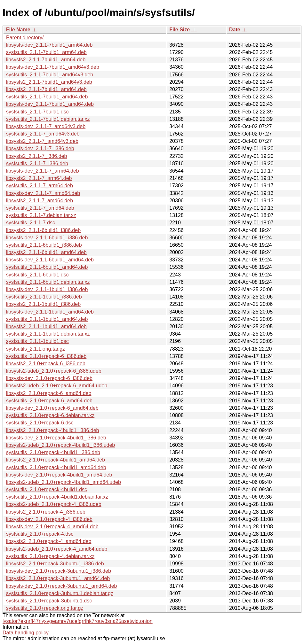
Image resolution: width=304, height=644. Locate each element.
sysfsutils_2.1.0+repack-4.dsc (40, 534)
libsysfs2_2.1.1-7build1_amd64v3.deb (49, 82)
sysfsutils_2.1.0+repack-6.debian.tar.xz (50, 415)
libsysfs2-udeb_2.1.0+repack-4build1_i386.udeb (60, 445)
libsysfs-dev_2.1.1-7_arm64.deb (43, 171)
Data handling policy (26, 633)
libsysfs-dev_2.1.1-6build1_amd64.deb (50, 260)
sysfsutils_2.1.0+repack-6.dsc (40, 423)
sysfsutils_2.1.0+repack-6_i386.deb (46, 356)
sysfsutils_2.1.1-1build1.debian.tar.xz (48, 334)
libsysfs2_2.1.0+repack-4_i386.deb (46, 512)
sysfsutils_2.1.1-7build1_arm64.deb (46, 52)
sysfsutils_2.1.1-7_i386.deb (37, 163)
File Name (18, 30)
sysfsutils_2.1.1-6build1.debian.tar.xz (48, 282)
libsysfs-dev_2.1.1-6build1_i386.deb (47, 238)
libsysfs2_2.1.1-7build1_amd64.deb (46, 89)
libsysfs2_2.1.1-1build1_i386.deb (43, 304)
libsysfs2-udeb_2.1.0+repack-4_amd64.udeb (57, 549)
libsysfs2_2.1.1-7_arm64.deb (39, 178)
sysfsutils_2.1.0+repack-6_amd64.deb (49, 401)
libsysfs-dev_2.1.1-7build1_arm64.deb (49, 45)
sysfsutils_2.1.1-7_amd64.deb (40, 208)
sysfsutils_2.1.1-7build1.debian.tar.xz (48, 119)
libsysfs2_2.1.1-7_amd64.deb (40, 201)
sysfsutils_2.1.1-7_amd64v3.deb (43, 134)
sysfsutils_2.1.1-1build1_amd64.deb (47, 319)
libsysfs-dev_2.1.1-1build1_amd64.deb (50, 312)
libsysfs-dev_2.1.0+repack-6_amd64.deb (52, 408)
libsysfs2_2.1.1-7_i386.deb (36, 156)
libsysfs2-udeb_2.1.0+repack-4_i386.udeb (54, 504)
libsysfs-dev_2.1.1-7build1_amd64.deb (50, 104)
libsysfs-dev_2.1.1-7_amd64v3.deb (46, 126)
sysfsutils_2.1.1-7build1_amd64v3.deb (50, 75)
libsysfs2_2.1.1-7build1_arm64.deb (46, 60)
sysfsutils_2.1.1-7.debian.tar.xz (41, 215)
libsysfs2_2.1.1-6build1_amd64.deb (46, 252)
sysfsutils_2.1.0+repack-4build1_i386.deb (53, 452)
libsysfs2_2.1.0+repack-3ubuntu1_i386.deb (55, 564)
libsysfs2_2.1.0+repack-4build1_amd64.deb (56, 460)
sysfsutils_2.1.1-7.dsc (31, 223)
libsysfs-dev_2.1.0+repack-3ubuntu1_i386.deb (59, 571)
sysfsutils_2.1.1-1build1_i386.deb (44, 297)
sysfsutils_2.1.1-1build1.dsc (37, 341)
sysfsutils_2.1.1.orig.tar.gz (36, 349)
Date (235, 30)
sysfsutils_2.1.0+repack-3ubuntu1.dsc (49, 601)
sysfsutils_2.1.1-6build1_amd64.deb (47, 267)
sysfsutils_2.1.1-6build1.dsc (37, 275)
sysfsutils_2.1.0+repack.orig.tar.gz (45, 608)
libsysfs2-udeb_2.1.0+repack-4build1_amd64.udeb (64, 482)
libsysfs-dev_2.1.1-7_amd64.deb (43, 193)
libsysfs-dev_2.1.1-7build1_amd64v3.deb (53, 67)
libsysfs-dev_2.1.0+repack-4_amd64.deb (52, 527)
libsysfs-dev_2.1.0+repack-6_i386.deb (49, 378)
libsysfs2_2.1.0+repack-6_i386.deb (46, 364)
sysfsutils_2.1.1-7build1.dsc (37, 112)
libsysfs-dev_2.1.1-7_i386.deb (40, 148)
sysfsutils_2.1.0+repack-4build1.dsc (47, 489)
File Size (180, 30)
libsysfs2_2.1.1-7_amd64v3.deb (42, 141)
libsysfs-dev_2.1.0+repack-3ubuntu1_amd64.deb (61, 586)
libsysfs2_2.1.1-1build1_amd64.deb (46, 326)
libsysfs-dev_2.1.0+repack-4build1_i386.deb (56, 438)
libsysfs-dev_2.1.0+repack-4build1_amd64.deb (59, 475)
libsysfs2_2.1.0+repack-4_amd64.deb (49, 541)
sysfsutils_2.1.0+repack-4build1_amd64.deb (56, 467)
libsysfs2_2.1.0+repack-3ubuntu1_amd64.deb (58, 578)
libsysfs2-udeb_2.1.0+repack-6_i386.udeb (54, 371)
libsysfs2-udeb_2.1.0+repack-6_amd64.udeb (57, 386)
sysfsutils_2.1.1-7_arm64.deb (40, 186)
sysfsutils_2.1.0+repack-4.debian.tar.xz (50, 556)
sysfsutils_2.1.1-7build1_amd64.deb (47, 97)
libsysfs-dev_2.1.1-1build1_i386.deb (47, 289)
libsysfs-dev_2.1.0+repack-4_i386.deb (49, 519)
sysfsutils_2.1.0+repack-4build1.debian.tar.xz (57, 497)
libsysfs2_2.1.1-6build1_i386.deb (43, 230)
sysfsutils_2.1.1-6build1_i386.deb (44, 245)
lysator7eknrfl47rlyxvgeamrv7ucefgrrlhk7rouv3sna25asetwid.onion (78, 621)
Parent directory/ (25, 38)
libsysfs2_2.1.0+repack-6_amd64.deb (49, 393)
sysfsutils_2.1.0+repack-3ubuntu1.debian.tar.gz (60, 593)
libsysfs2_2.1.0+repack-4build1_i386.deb (52, 430)
